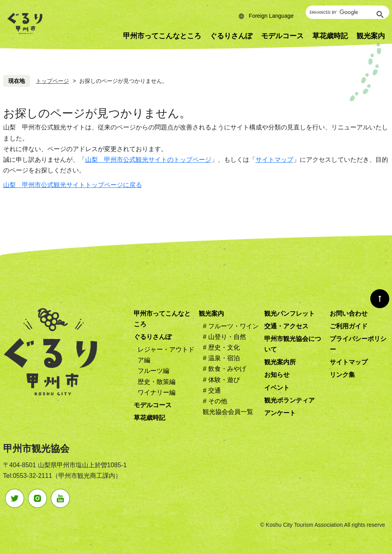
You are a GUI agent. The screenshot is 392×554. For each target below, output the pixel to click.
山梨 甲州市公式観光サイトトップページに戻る (73, 185)
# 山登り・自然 (224, 337)
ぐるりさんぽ (231, 36)
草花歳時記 (330, 36)
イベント (277, 388)
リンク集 (342, 375)
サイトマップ (274, 160)
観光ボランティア (289, 400)
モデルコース (282, 36)
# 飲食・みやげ (224, 369)
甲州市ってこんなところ (162, 36)
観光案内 (211, 313)
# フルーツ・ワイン (231, 326)
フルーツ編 (153, 371)
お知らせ (277, 375)
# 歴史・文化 (221, 347)
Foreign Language (271, 16)
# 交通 (212, 390)
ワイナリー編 (157, 392)
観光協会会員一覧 (228, 412)
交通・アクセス (286, 326)
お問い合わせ (349, 313)
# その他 (215, 401)
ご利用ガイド (349, 326)
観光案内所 (280, 362)
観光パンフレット (289, 313)
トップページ (52, 81)
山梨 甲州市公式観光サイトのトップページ (148, 160)
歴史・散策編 (157, 382)
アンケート (280, 413)
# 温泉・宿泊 (221, 358)
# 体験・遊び (221, 380)
